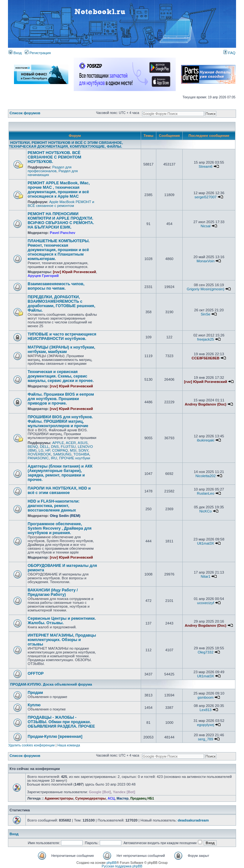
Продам (35, 693)
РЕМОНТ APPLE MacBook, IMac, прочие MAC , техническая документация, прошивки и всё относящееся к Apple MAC (59, 190)
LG (41, 450)
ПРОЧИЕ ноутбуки (75, 458)
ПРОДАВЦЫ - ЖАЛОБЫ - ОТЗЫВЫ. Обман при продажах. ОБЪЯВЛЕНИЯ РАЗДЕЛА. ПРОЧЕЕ (61, 722)
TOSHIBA (81, 454)
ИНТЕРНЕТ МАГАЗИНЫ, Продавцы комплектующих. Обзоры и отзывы (62, 640)
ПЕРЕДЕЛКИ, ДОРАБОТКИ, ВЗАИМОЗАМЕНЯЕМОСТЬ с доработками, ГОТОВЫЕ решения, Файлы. (61, 304)
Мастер (123, 798)
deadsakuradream (193, 820)
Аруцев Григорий (43, 276)
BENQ (33, 447)
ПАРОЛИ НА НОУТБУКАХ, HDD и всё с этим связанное (59, 490)
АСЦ (111, 798)
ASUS (83, 443)
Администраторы (59, 798)
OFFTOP (36, 674)
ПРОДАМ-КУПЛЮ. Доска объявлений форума (51, 684)
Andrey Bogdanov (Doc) (206, 404)
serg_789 (206, 739)
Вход (15, 53)
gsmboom (206, 697)
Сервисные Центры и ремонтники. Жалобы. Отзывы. (62, 621)
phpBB (111, 863)
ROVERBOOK (39, 454)
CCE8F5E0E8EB (206, 358)
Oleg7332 (206, 652)
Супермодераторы (91, 798)
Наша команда (69, 745)
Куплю (34, 705)
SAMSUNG (62, 454)
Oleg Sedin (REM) (65, 516)
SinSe (206, 314)
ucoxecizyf (205, 603)
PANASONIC (38, 458)
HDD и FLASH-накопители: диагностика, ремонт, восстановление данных (54, 506)
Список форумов (25, 113)
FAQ (229, 53)
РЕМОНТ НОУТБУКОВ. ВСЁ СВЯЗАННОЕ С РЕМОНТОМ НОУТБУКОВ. (54, 157)
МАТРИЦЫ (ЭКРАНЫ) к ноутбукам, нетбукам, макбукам (61, 349)
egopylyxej (206, 725)
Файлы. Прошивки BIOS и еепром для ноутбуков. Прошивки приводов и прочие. (61, 399)
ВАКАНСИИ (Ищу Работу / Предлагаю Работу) (53, 592)
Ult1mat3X (205, 543)
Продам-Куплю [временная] (55, 737)
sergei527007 (205, 197)
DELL (45, 447)
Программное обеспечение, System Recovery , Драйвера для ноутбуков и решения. (60, 528)
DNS (55, 447)
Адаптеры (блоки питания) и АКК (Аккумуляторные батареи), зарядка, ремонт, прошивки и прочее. (60, 473)
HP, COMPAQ (57, 450)
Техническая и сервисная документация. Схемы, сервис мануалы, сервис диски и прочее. (61, 376)
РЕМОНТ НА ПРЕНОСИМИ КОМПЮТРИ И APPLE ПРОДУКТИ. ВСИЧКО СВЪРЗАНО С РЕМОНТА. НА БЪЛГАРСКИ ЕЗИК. (61, 221)
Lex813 (206, 710)
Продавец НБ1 (142, 798)
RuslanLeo (206, 493)
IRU (54, 458)
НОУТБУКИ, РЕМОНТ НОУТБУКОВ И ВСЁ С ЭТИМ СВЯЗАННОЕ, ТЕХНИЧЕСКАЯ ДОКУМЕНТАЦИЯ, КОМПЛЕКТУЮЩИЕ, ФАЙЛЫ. (66, 145)
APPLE (58, 443)
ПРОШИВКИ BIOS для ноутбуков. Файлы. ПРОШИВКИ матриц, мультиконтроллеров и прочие (60, 421)
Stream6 (205, 166)
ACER (71, 443)
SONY (83, 450)
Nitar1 (206, 576)
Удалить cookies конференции (31, 745)
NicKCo (206, 511)
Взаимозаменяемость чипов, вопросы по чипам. (56, 286)
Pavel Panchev (63, 233)
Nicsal (205, 226)
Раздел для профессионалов (50, 169)
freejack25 (206, 339)
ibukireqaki (206, 440)
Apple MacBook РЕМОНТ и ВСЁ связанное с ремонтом (61, 204)
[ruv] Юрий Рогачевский (75, 272)
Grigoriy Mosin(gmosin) (206, 289)
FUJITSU (68, 447)
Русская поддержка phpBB (122, 866)
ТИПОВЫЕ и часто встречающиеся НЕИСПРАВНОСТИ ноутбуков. (62, 336)
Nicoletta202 (206, 476)
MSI (73, 450)
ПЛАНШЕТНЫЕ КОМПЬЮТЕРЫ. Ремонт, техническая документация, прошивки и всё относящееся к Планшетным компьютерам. (59, 250)
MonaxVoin (206, 261)
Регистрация (38, 53)
